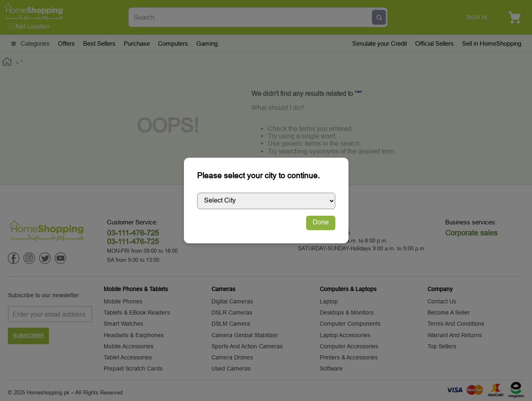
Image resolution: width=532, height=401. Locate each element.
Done (321, 223)
